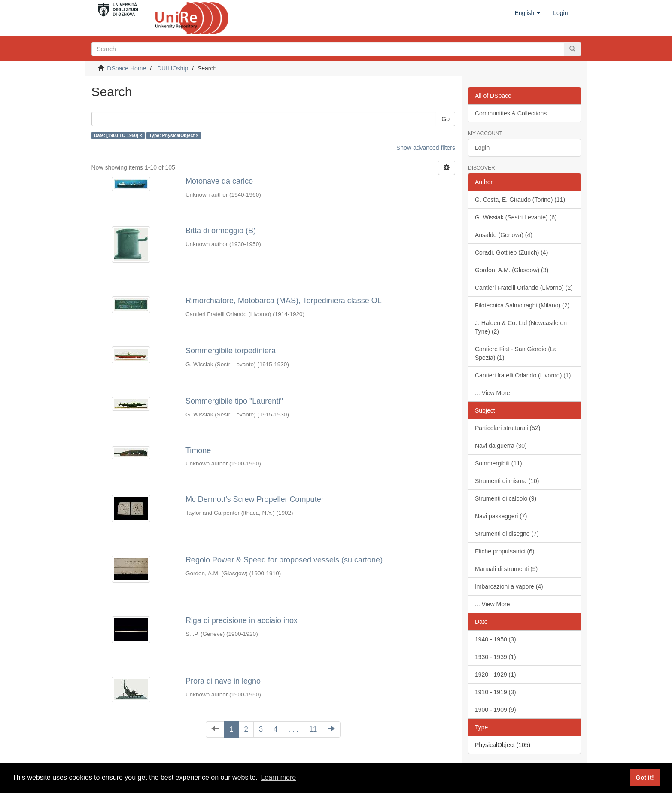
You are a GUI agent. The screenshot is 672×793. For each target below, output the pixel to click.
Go (445, 119)
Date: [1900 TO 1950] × (118, 135)
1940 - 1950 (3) (496, 639)
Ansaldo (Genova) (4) (504, 235)
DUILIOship (173, 68)
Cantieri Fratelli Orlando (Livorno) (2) (524, 288)
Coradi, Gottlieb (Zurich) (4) (511, 252)
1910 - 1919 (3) (496, 692)
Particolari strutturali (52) (508, 428)
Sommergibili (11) (499, 463)
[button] (527, 13)
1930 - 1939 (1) (496, 657)
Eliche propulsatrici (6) (505, 551)
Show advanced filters (426, 148)
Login (482, 148)
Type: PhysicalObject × (173, 135)
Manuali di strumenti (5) (506, 569)
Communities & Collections (511, 113)
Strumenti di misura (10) (507, 481)
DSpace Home (126, 68)
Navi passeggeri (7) (501, 516)
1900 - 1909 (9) (496, 710)
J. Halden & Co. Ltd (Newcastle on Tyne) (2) (521, 327)
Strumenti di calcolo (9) (506, 498)
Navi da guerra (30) (501, 446)
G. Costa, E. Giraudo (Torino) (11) (520, 200)
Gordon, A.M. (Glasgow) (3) (512, 270)
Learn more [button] (278, 777)
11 (313, 729)
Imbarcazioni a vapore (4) (509, 586)
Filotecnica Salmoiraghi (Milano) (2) (522, 305)
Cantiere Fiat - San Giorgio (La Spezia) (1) (516, 353)
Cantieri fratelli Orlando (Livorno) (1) (523, 375)
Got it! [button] (645, 778)
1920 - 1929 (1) (496, 675)
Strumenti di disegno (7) (507, 534)
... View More (492, 393)
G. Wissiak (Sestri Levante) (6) (516, 217)
